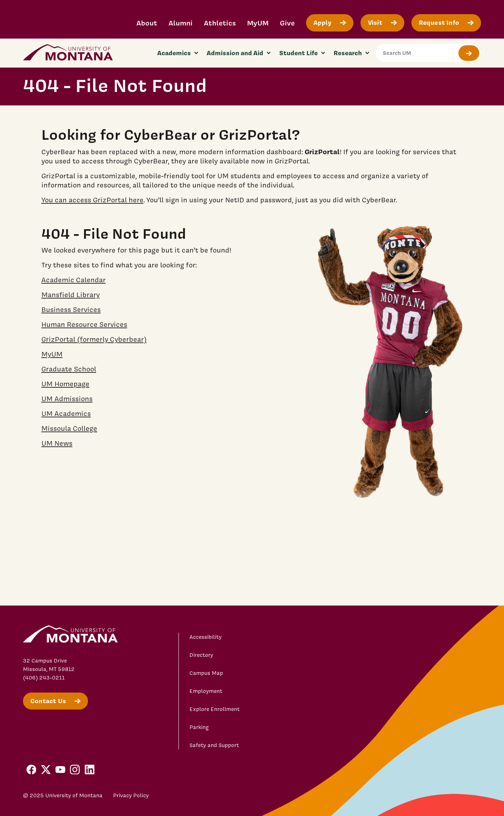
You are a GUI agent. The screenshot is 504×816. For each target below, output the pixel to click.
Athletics (220, 23)
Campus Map (206, 673)
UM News (57, 443)
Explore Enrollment (215, 709)
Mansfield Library (71, 295)
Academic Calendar (74, 280)
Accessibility (206, 637)
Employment (206, 691)
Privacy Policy (131, 795)
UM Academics (66, 413)
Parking (199, 727)
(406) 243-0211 (44, 678)
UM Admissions (67, 399)
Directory (201, 655)
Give (287, 23)
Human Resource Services (84, 324)
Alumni (181, 23)
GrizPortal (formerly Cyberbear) (94, 339)
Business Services (71, 309)
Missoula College (69, 428)
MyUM (258, 23)
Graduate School (69, 369)
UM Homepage (65, 384)
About (147, 23)
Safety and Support (214, 745)
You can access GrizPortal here (92, 200)
